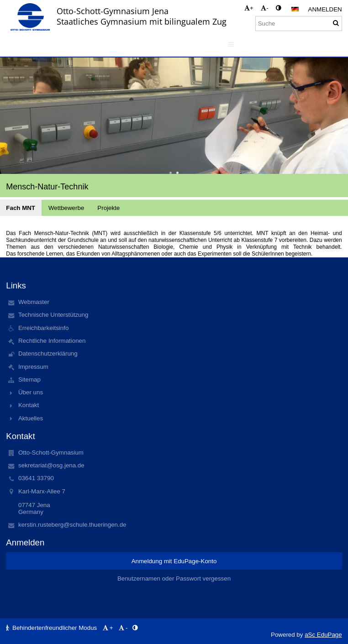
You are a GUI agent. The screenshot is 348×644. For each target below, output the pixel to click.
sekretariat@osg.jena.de (51, 465)
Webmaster (34, 302)
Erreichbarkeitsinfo (43, 328)
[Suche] (299, 24)
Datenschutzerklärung (48, 353)
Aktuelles (31, 418)
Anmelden (325, 9)
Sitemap (29, 380)
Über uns (31, 392)
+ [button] (249, 8)
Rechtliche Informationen (52, 341)
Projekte (108, 208)
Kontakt (29, 405)
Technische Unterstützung (53, 315)
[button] (295, 9)
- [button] (264, 8)
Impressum (33, 367)
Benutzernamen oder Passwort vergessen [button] (174, 579)
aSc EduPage (323, 635)
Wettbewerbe (66, 208)
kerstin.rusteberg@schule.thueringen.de (72, 525)
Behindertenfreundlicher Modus (52, 628)
